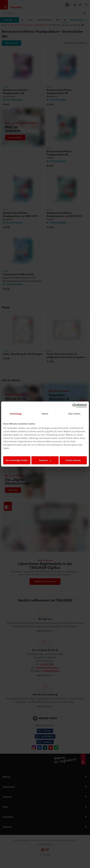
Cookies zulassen (73, 460)
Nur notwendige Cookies (17, 460)
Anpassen (45, 460)
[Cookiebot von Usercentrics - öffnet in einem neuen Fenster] (75, 406)
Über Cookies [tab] (74, 414)
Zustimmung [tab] (16, 414)
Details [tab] (45, 414)
